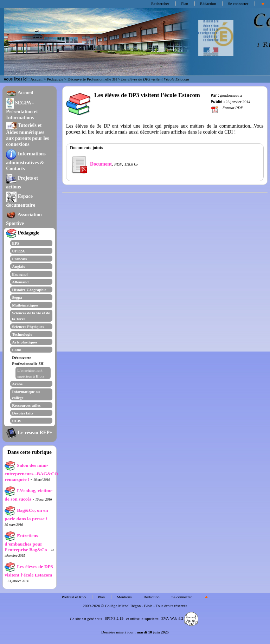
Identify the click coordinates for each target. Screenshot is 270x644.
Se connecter (238, 4)
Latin (17, 350)
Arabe (17, 384)
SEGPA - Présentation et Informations (22, 110)
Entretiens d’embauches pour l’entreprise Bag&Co (26, 543)
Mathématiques (25, 305)
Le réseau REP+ (29, 432)
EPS (16, 243)
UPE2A (18, 251)
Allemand (20, 282)
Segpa (17, 297)
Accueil (36, 79)
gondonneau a (231, 95)
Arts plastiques (25, 342)
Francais (19, 259)
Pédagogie (55, 79)
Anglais (18, 266)
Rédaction (208, 4)
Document (91, 164)
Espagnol (20, 274)
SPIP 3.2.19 (114, 618)
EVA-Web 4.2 (180, 618)
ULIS (17, 421)
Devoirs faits (22, 413)
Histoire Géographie (29, 290)
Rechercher (160, 4)
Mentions (124, 597)
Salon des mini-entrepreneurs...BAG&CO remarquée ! (31, 472)
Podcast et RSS (74, 597)
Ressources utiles (26, 405)
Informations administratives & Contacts (26, 161)
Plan (185, 4)
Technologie (22, 334)
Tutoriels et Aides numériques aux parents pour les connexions (27, 135)
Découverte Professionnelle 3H (92, 79)
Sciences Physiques (28, 327)
